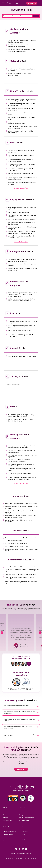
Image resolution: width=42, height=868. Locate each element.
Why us (5, 807)
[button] (2, 633)
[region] (21, 633)
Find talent (6, 827)
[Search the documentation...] (17, 16)
